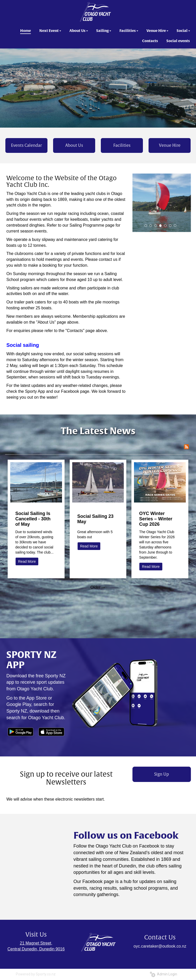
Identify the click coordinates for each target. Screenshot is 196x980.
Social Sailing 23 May (95, 519)
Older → (98, 587)
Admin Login (163, 974)
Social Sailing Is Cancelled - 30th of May (33, 519)
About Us (74, 145)
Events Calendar (26, 145)
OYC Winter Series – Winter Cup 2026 (156, 519)
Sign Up (162, 774)
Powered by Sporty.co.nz (36, 974)
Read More (27, 561)
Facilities (122, 145)
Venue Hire (170, 145)
